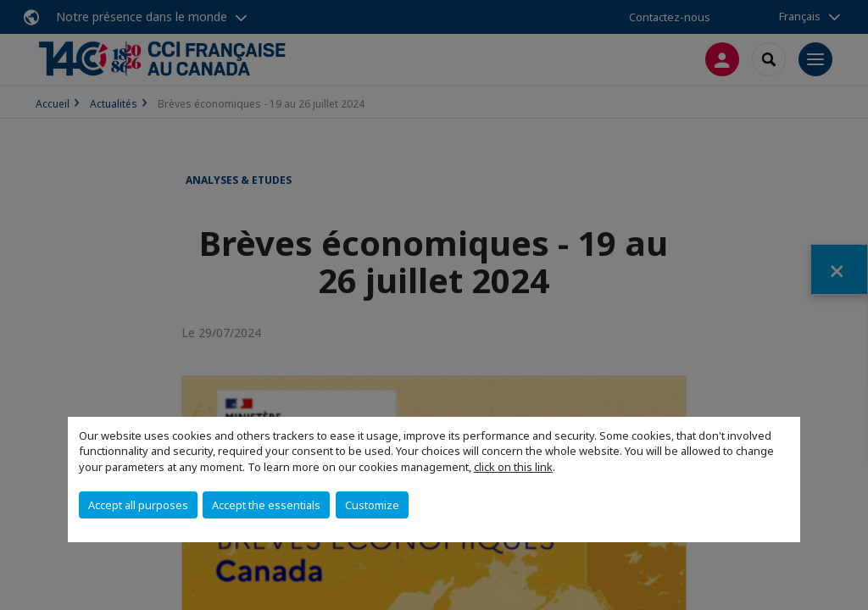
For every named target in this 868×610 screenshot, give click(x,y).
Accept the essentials (266, 505)
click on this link (513, 467)
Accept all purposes (138, 505)
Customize (372, 505)
